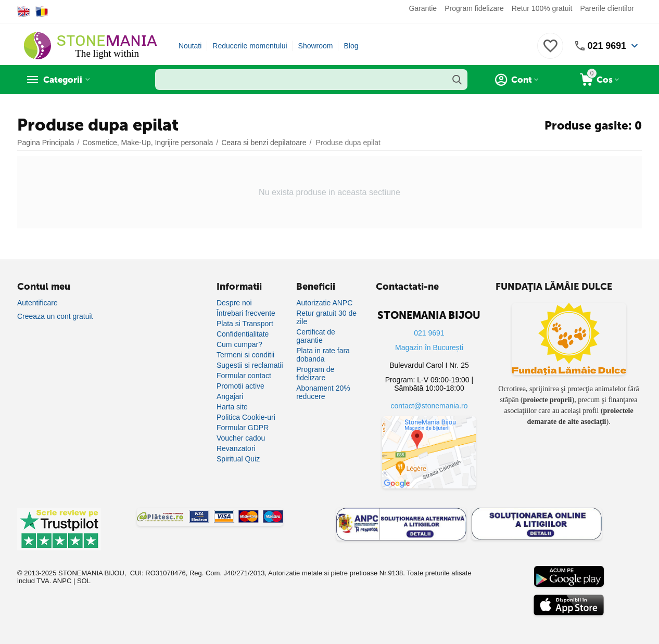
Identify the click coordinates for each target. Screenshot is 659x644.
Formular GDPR (243, 428)
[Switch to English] (24, 11)
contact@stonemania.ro (429, 406)
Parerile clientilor (607, 8)
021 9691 (607, 46)
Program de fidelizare (315, 373)
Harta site (232, 407)
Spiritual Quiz (238, 459)
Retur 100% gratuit (542, 8)
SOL (84, 581)
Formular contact (244, 376)
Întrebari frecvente (246, 313)
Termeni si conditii (245, 355)
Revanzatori (236, 448)
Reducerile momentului (250, 46)
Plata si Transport (245, 324)
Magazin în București (429, 347)
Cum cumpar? (239, 344)
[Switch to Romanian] (42, 11)
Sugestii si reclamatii (250, 365)
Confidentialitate (243, 334)
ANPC (62, 581)
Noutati (190, 46)
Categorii (64, 80)
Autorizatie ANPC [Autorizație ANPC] (324, 303)
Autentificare (37, 303)
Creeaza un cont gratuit (55, 316)
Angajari (230, 396)
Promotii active (240, 386)
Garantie (423, 8)
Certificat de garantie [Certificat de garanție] (316, 336)
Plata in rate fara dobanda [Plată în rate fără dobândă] (323, 355)
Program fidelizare (474, 8)
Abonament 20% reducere (323, 392)
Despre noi (234, 303)
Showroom (316, 46)
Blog (351, 46)
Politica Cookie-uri (246, 417)
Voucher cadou (241, 438)
